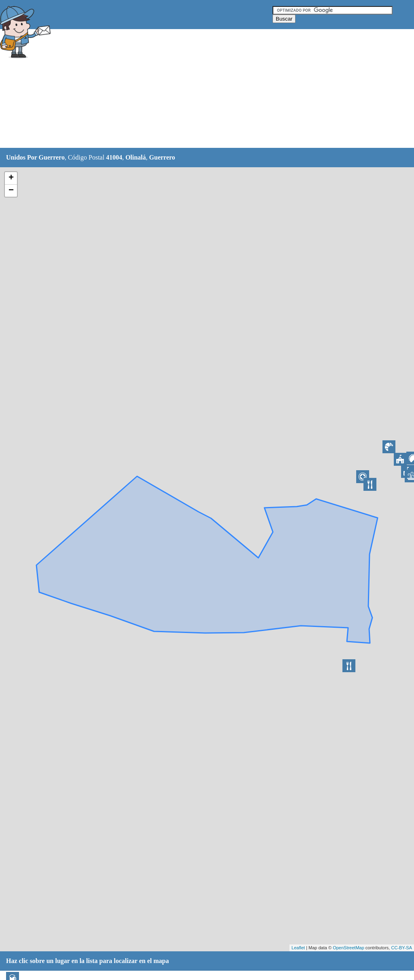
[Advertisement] (202, 89)
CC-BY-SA (401, 948)
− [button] (11, 191)
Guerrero (162, 157)
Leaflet (298, 948)
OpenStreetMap (349, 948)
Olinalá (136, 157)
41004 (114, 157)
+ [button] (11, 178)
